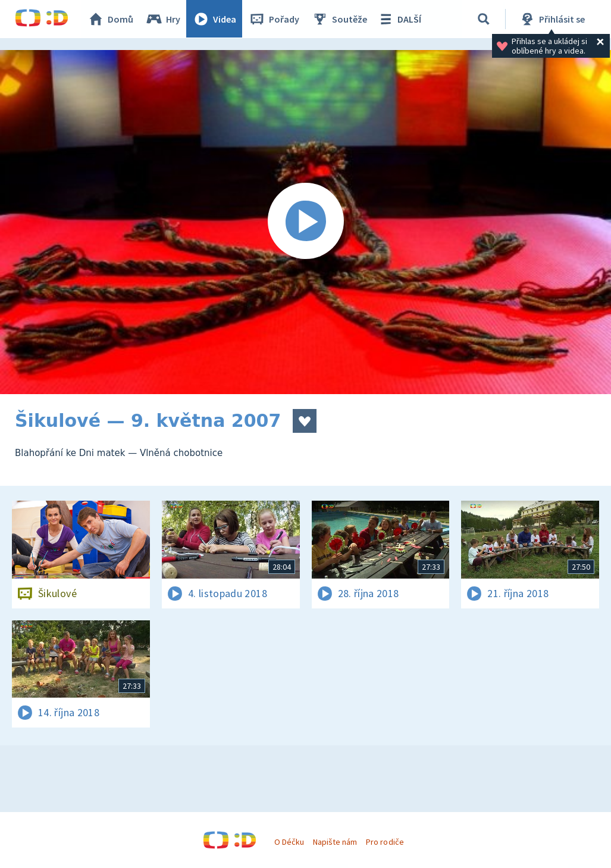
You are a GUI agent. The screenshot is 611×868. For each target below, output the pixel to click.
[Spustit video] (305, 222)
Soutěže (340, 19)
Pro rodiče (385, 842)
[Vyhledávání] (484, 19)
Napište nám (335, 842)
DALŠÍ (399, 19)
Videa (215, 19)
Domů (111, 19)
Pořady (274, 19)
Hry (163, 19)
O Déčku (289, 842)
